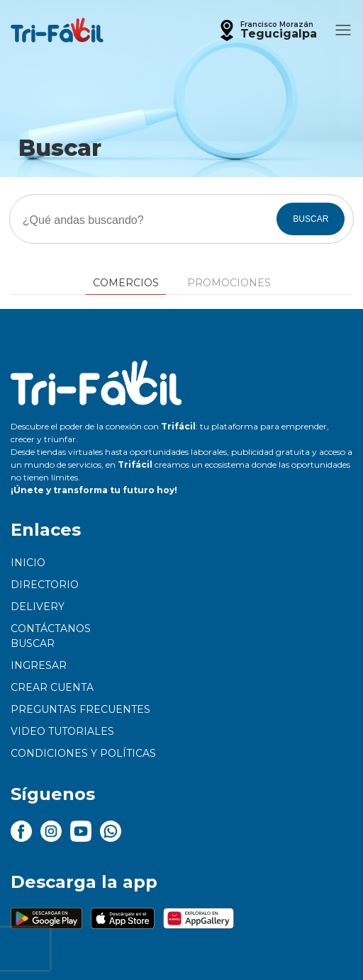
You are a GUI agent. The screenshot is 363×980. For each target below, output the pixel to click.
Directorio (45, 585)
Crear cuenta (52, 687)
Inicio (28, 563)
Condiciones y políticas (83, 753)
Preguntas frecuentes (80, 709)
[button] (267, 30)
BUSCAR (311, 219)
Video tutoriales (62, 731)
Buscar (33, 643)
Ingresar (39, 665)
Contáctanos (51, 629)
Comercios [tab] (126, 283)
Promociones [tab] (229, 283)
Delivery (38, 607)
